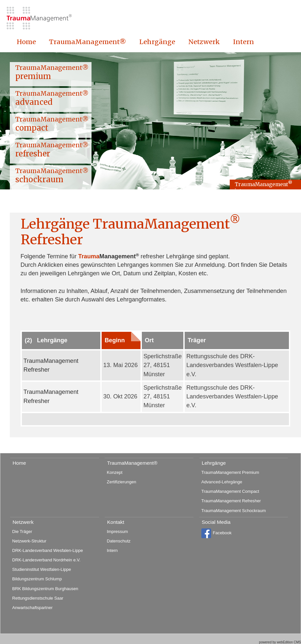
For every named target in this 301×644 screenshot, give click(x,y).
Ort (149, 340)
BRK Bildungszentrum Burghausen (45, 589)
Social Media (216, 522)
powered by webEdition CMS (280, 642)
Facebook (216, 533)
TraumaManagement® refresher (52, 150)
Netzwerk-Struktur (29, 541)
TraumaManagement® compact (52, 124)
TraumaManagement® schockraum (52, 176)
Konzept (115, 472)
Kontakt (116, 522)
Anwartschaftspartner (32, 608)
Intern (243, 42)
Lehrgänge (157, 42)
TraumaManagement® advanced (52, 98)
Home (26, 42)
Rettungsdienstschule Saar (38, 598)
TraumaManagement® (88, 42)
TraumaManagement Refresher (231, 501)
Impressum (117, 531)
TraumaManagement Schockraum (234, 511)
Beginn (115, 340)
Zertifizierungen (122, 482)
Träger (197, 340)
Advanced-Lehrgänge (222, 482)
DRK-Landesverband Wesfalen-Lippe (47, 550)
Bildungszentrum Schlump (37, 579)
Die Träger (22, 531)
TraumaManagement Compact (230, 491)
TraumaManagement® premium (52, 72)
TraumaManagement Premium (230, 472)
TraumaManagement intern (263, 185)
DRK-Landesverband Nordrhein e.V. (46, 560)
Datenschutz (119, 541)
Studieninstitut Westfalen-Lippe (42, 569)
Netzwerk (204, 42)
